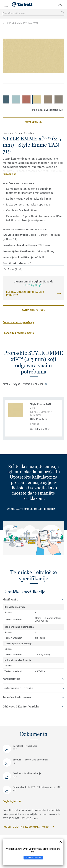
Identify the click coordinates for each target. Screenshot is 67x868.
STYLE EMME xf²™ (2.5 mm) (23, 23)
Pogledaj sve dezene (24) (48, 110)
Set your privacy (33, 858)
